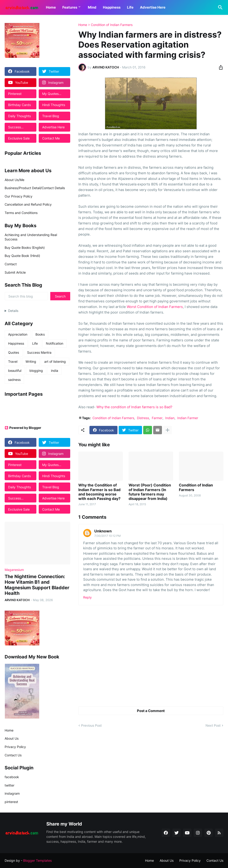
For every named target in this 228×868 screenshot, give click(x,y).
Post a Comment (151, 711)
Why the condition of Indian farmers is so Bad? (134, 407)
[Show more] (168, 430)
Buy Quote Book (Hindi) (22, 256)
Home (51, 7)
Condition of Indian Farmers (112, 25)
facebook (12, 777)
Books (40, 334)
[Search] (219, 7)
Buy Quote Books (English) (25, 248)
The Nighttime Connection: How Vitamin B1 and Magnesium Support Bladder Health (37, 585)
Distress (143, 418)
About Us (12, 738)
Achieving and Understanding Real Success (31, 237)
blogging (36, 371)
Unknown (103, 531)
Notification (55, 343)
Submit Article (15, 272)
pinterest (11, 802)
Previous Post (91, 725)
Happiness (112, 7)
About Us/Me (14, 180)
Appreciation (18, 334)
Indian (170, 418)
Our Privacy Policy (19, 196)
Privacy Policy (15, 747)
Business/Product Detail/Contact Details (35, 188)
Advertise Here (153, 7)
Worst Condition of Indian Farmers (155, 307)
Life (130, 7)
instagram (12, 793)
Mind (92, 7)
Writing (31, 361)
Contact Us (13, 755)
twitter (9, 785)
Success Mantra (39, 352)
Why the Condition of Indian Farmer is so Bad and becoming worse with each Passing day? (99, 492)
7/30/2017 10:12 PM (108, 536)
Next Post (213, 725)
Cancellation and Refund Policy (28, 204)
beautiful (15, 371)
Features (70, 7)
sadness (14, 380)
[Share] (219, 67)
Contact (11, 264)
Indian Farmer (188, 418)
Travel (13, 361)
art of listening (55, 361)
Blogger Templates (37, 860)
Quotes (14, 352)
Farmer (157, 418)
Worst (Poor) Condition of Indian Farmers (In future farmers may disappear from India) (150, 492)
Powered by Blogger (23, 428)
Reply (87, 597)
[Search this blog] (26, 296)
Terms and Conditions (21, 213)
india (55, 371)
